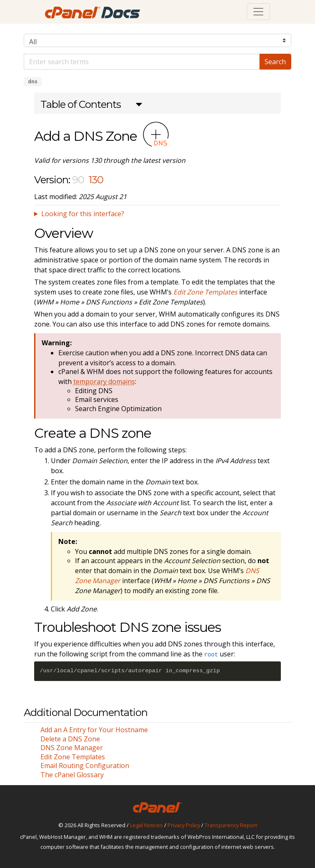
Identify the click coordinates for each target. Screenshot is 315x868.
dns (33, 81)
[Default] (142, 62)
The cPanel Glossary (72, 775)
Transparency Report (231, 825)
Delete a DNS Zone (70, 739)
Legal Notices (146, 825)
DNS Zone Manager (72, 748)
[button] (91, 105)
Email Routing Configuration (85, 766)
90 (78, 180)
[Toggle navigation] (258, 12)
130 (96, 180)
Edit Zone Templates (73, 757)
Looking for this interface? (83, 214)
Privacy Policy (184, 825)
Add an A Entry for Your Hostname (94, 730)
